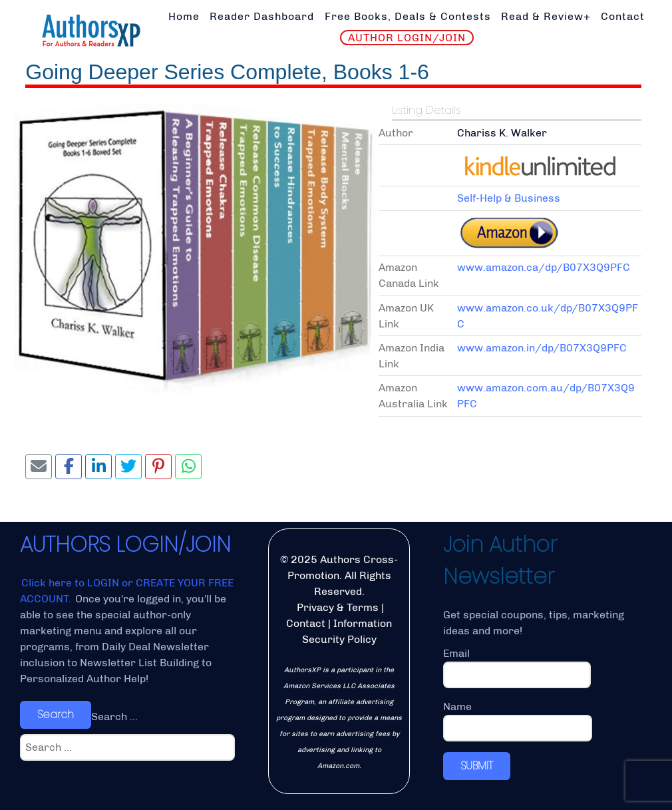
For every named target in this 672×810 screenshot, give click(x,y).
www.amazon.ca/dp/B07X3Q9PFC (544, 267)
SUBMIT (477, 766)
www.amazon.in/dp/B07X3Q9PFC (542, 348)
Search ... (114, 716)
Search (56, 714)
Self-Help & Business (509, 198)
